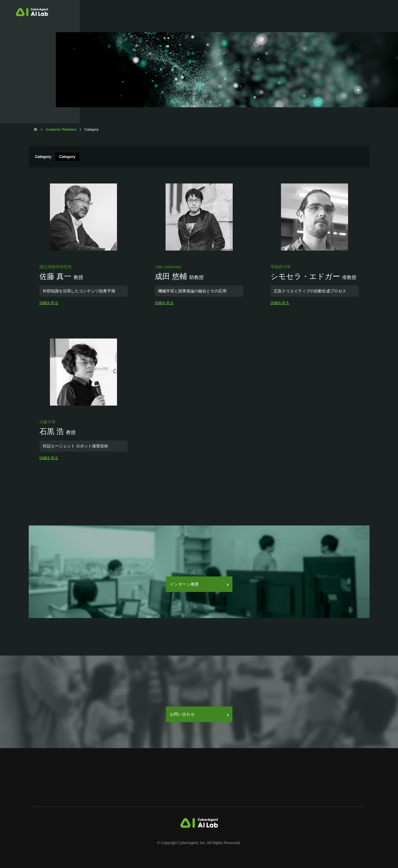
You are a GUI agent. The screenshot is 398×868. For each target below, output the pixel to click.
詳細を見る (49, 303)
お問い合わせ (199, 714)
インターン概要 (199, 584)
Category (67, 157)
